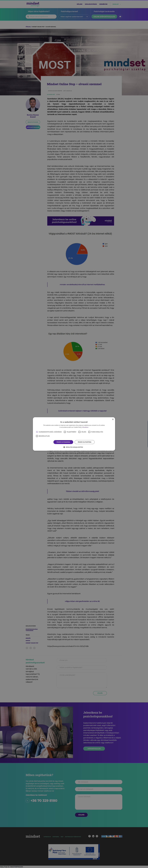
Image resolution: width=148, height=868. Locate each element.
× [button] (113, 419)
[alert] (74, 434)
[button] (74, 447)
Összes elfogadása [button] (63, 442)
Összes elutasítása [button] (85, 442)
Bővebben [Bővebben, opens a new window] (85, 427)
